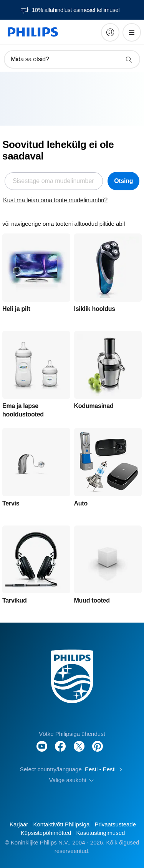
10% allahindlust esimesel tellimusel (76, 10)
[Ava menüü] (132, 32)
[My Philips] (110, 32)
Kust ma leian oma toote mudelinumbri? (55, 200)
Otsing (123, 181)
